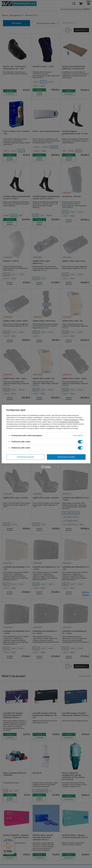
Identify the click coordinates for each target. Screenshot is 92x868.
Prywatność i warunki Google (69, 422)
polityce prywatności (71, 420)
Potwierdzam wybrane (26, 457)
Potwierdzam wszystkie (66, 457)
